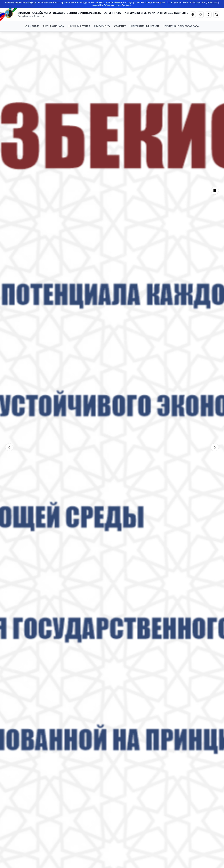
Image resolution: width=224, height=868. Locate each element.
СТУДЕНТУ (120, 26)
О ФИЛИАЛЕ (32, 26)
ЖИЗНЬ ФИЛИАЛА (54, 26)
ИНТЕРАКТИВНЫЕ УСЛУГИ (144, 26)
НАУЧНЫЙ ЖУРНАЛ (79, 26)
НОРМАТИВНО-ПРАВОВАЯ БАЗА (181, 26)
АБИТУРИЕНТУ (102, 26)
